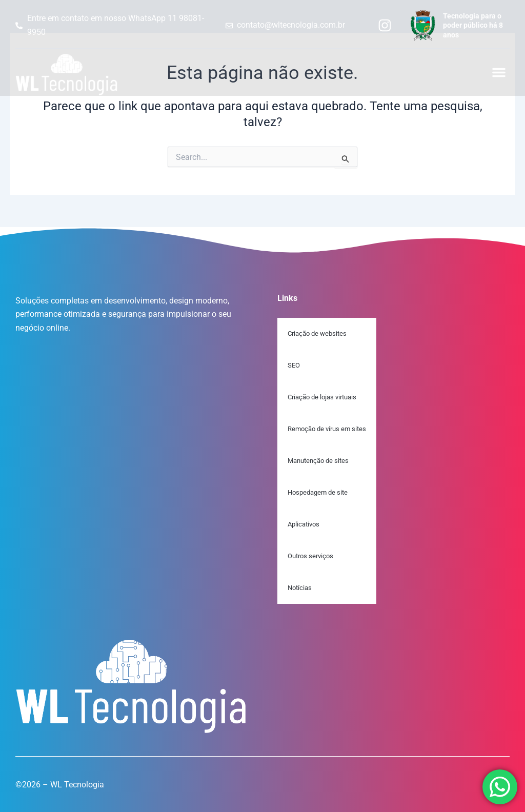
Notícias (300, 588)
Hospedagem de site (318, 492)
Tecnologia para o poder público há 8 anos (473, 25)
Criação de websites (317, 333)
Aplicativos (304, 524)
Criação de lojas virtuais (322, 397)
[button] (499, 72)
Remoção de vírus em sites (327, 429)
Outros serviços (310, 556)
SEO (294, 365)
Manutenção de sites (318, 461)
